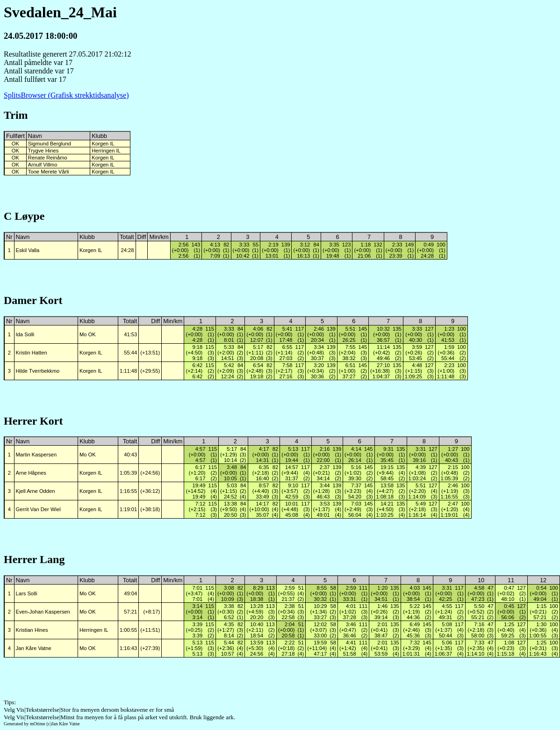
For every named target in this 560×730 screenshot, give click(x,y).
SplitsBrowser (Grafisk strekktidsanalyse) (66, 95)
